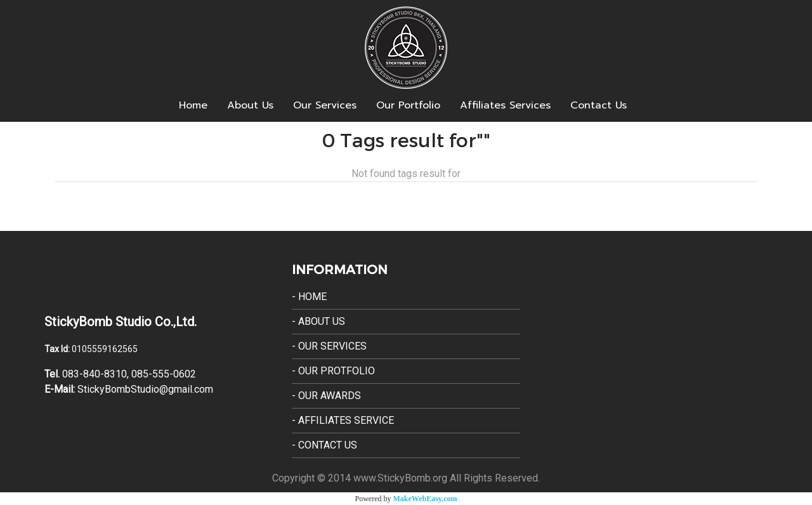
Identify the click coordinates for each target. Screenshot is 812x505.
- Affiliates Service (343, 420)
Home (193, 105)
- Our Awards (326, 396)
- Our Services (329, 346)
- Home (309, 297)
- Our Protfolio (333, 371)
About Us (250, 105)
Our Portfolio (408, 105)
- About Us (318, 321)
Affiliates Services (505, 105)
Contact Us (599, 105)
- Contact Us (324, 445)
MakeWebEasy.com (425, 499)
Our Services (325, 105)
